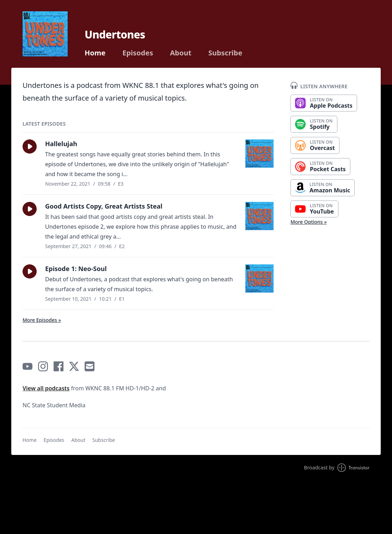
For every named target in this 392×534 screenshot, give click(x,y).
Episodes (138, 53)
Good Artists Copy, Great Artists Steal (104, 206)
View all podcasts (46, 388)
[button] (30, 146)
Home (95, 53)
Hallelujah (61, 144)
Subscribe (225, 53)
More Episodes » (42, 320)
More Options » (309, 222)
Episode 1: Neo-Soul (76, 269)
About (181, 53)
